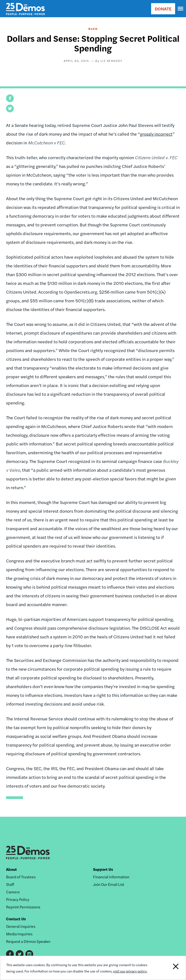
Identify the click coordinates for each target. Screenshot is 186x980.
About (11, 869)
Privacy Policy (18, 899)
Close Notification (168, 968)
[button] (10, 98)
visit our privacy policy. (130, 971)
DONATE (163, 9)
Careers (13, 892)
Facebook (10, 954)
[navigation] (181, 9)
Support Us (103, 869)
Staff (10, 884)
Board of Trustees (21, 877)
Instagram (29, 954)
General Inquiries (21, 926)
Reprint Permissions (23, 907)
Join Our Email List (109, 884)
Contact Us (16, 919)
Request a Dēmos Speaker (28, 941)
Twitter (20, 954)
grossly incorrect (156, 134)
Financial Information (111, 877)
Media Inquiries (19, 934)
